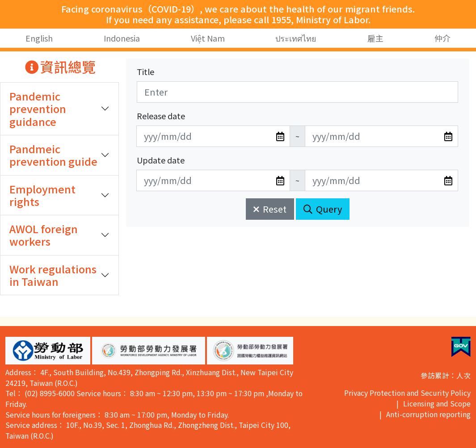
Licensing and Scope (437, 404)
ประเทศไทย (296, 38)
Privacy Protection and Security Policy (407, 393)
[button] (48, 351)
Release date (161, 116)
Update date (161, 160)
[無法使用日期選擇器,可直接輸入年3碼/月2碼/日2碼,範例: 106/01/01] (213, 136)
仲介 (442, 38)
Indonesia (122, 38)
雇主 (375, 38)
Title (145, 71)
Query (323, 209)
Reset (270, 209)
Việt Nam (208, 38)
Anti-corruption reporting (428, 414)
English (39, 38)
